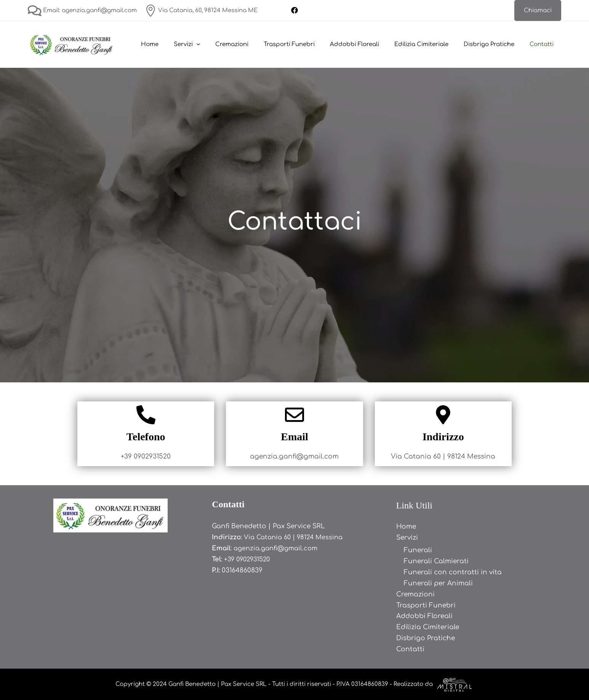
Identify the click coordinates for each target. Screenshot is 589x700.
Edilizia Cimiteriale (431, 44)
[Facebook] (294, 10)
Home (178, 44)
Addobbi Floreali (368, 44)
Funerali (418, 550)
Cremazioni (253, 44)
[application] (221, 45)
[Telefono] (146, 415)
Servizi (212, 45)
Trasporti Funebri (306, 44)
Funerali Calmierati (436, 561)
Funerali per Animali (438, 583)
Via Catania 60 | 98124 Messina (296, 537)
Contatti (543, 44)
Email (294, 437)
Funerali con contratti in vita (453, 572)
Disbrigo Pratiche (495, 44)
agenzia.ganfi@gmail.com (278, 548)
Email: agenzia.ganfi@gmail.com (82, 10)
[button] (538, 10)
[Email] (294, 415)
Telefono (146, 437)
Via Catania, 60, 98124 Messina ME (201, 10)
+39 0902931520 (249, 559)
